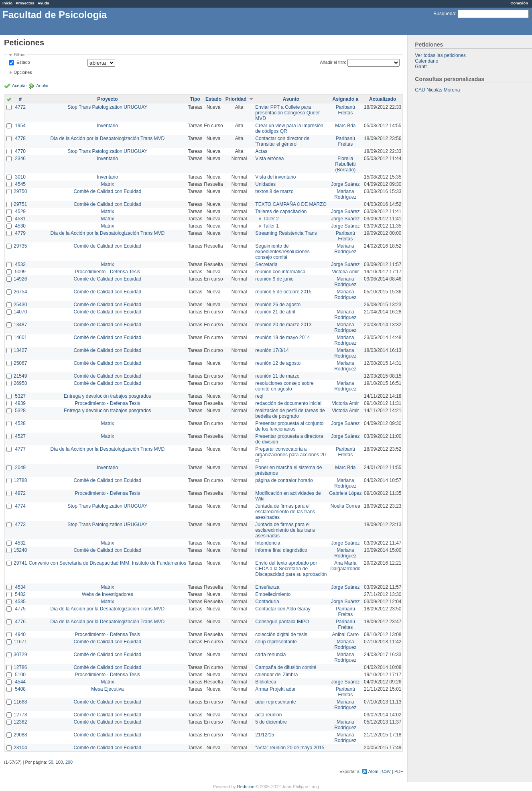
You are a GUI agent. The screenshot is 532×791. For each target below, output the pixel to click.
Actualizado (383, 99)
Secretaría (266, 264)
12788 (20, 480)
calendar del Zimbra (276, 675)
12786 (20, 667)
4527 (20, 436)
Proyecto (107, 99)
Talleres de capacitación (281, 211)
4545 (20, 184)
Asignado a (345, 99)
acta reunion (268, 715)
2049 (20, 468)
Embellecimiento (273, 594)
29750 (20, 191)
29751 (20, 204)
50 (51, 762)
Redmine (246, 787)
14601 (20, 338)
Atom (373, 771)
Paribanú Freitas (345, 110)
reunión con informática (280, 272)
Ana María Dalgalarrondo (345, 566)
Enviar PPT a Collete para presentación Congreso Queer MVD (287, 113)
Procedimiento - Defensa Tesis (108, 272)
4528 (20, 423)
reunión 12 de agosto (278, 363)
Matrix (107, 184)
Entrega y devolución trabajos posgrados (107, 396)
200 (69, 762)
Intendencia (268, 543)
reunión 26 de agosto (278, 305)
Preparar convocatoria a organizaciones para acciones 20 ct (290, 455)
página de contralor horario (284, 480)
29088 (20, 735)
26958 (20, 383)
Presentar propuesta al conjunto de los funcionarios (289, 426)
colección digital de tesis (281, 634)
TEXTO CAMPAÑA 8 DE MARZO (291, 204)
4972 (20, 493)
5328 (20, 411)
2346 (20, 159)
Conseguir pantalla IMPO (282, 622)
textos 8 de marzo (274, 191)
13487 (20, 325)
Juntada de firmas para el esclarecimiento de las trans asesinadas (285, 512)
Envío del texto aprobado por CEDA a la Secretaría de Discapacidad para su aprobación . (291, 571)
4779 (20, 233)
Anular (42, 85)
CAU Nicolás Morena (437, 90)
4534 (20, 587)
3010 (20, 177)
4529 (20, 211)
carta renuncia (270, 655)
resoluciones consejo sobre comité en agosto (284, 386)
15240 (20, 550)
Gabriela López (345, 493)
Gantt (421, 67)
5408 (20, 689)
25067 (20, 363)
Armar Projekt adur (275, 689)
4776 (20, 622)
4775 (20, 609)
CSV (386, 771)
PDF (399, 771)
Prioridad (236, 99)
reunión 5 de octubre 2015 (283, 292)
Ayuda (43, 3)
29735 (20, 246)
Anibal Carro (345, 634)
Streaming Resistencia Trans (286, 233)
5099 (20, 272)
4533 (20, 264)
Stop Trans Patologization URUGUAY (107, 107)
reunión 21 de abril (275, 312)
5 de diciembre (271, 722)
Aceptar (19, 85)
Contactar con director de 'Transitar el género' (282, 141)
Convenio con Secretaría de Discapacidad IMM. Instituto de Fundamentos (107, 563)
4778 (20, 138)
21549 (20, 376)
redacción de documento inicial (288, 403)
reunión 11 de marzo (277, 376)
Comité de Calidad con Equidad (107, 191)
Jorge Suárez (345, 184)
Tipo (195, 99)
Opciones (23, 72)
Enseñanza (267, 587)
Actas (261, 151)
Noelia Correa (345, 506)
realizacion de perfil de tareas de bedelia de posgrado (290, 413)
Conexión (519, 3)
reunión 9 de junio (274, 279)
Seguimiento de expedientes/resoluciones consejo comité (282, 252)
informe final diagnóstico (281, 550)
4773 (20, 525)
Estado (23, 62)
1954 (20, 126)
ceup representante (276, 642)
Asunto (291, 99)
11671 (20, 642)
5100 (20, 675)
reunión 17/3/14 (272, 350)
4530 (20, 226)
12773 (20, 715)
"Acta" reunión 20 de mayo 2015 (290, 748)
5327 (20, 396)
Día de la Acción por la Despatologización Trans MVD (107, 138)
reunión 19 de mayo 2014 (282, 338)
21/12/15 (265, 735)
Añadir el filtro (333, 62)
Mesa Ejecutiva (107, 689)
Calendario (426, 61)
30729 (20, 655)
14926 (20, 279)
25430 (20, 305)
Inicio (7, 3)
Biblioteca (266, 682)
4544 (20, 682)
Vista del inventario (275, 177)
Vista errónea (269, 159)
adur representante (275, 702)
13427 (20, 350)
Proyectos (25, 3)
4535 (20, 602)
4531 (20, 219)
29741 (20, 563)
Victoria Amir (345, 272)
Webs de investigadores (108, 594)
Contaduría (267, 602)
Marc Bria (345, 126)
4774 (20, 506)
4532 (20, 543)
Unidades (265, 184)
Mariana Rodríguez (345, 194)
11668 (20, 702)
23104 (20, 748)
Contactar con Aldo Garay (283, 609)
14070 (20, 312)
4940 (20, 634)
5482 (20, 594)
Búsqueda (444, 14)
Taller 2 (271, 219)
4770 (20, 151)
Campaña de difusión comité (286, 667)
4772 (20, 107)
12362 (20, 722)
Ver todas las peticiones (440, 55)
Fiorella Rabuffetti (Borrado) (345, 164)
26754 (20, 292)
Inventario (107, 126)
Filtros (19, 55)
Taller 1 (271, 226)
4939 (20, 403)
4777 (20, 449)
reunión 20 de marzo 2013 (283, 325)
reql (259, 396)
